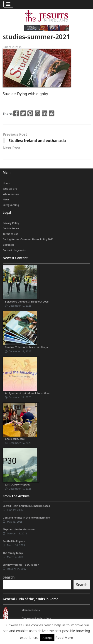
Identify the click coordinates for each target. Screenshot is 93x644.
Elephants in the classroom (19, 529)
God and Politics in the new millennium (26, 518)
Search (9, 577)
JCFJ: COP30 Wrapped (18, 484)
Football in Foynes (14, 541)
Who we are (10, 189)
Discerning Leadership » (36, 618)
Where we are (11, 194)
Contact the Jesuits (14, 250)
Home (6, 183)
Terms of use (10, 234)
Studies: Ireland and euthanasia (37, 141)
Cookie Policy (11, 228)
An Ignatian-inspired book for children (28, 393)
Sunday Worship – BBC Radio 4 (21, 565)
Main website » (31, 610)
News (6, 199)
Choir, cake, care (15, 439)
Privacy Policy (11, 223)
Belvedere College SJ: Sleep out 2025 (27, 302)
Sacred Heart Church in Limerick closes (26, 506)
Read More (64, 637)
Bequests (8, 245)
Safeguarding (11, 205)
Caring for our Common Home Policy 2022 (28, 239)
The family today (13, 553)
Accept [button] (47, 638)
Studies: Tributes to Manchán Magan (27, 347)
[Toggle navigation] (8, 4)
